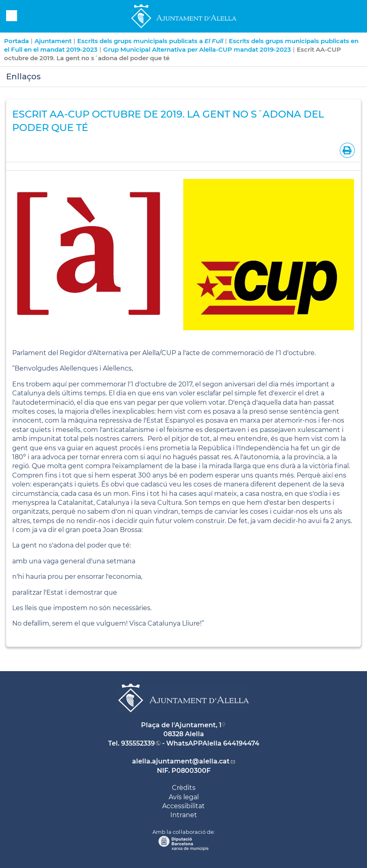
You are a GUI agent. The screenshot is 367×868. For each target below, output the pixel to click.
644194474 (241, 743)
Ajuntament (53, 41)
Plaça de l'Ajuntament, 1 (181, 725)
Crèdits (184, 788)
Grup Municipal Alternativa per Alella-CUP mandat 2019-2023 (197, 49)
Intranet (184, 815)
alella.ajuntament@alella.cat (181, 761)
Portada (16, 41)
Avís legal (184, 797)
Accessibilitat (183, 806)
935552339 (138, 743)
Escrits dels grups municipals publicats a (150, 41)
